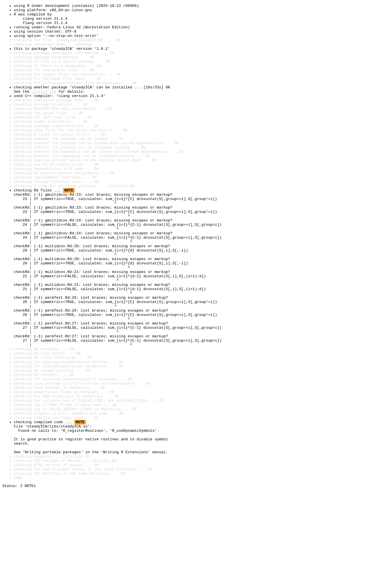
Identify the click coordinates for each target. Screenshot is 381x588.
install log (44, 109)
